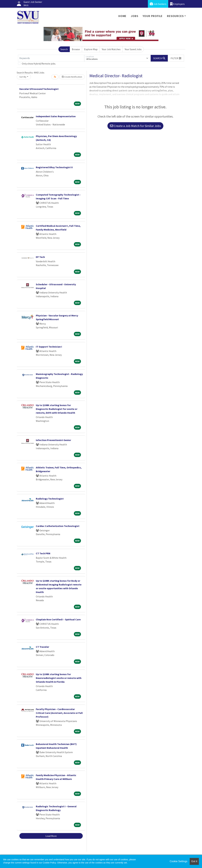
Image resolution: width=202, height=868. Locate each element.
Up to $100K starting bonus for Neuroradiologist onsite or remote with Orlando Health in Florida (59, 678)
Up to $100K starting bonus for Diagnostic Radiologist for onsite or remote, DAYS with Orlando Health (57, 409)
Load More (51, 836)
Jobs (134, 16)
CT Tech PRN (43, 553)
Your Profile (153, 16)
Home (122, 16)
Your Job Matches (111, 49)
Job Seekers (158, 4)
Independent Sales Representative (56, 116)
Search (64, 49)
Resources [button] (175, 16)
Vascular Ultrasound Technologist (39, 89)
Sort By (23, 77)
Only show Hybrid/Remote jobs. (39, 64)
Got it (194, 861)
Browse (76, 49)
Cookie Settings (178, 861)
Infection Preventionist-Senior (53, 440)
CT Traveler (42, 647)
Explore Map (91, 49)
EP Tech (40, 257)
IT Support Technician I (49, 347)
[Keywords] (51, 58)
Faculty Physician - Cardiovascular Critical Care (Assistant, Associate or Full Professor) (59, 713)
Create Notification (72, 77)
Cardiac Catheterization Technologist (58, 526)
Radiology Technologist (50, 499)
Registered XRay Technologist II (54, 167)
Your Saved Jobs (133, 49)
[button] (176, 58)
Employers (177, 4)
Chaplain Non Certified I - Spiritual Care (58, 619)
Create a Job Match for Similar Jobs (135, 126)
